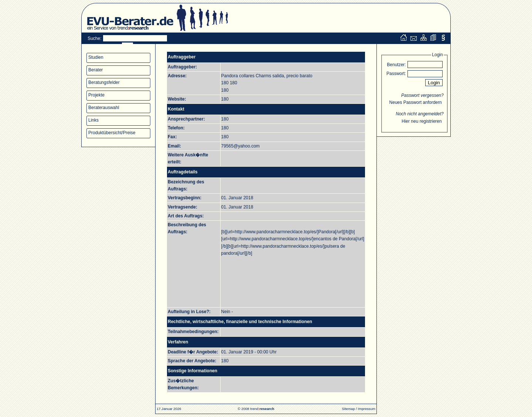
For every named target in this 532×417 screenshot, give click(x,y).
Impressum (367, 409)
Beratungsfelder (104, 82)
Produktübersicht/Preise (112, 133)
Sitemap (348, 409)
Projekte (96, 95)
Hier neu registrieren (422, 121)
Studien (96, 57)
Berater (96, 70)
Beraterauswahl (104, 108)
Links (93, 120)
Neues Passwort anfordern (416, 102)
